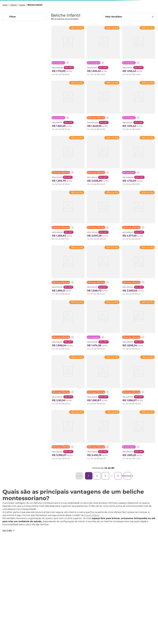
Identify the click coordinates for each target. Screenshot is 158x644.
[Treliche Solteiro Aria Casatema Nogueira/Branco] (139, 326)
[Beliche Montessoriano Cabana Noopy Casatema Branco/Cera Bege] (68, 326)
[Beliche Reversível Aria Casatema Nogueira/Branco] (68, 161)
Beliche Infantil (35, 5)
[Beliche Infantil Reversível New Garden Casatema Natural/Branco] (103, 381)
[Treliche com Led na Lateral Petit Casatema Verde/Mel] (139, 271)
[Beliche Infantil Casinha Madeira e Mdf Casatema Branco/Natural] (68, 216)
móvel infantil (92, 515)
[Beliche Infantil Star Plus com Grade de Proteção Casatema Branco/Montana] (68, 51)
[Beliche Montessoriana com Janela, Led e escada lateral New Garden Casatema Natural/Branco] (103, 161)
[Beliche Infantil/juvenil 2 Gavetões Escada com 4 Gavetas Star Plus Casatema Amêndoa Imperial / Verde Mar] (139, 106)
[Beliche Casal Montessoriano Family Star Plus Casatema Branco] (103, 326)
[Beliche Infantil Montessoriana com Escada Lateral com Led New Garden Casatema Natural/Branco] (139, 216)
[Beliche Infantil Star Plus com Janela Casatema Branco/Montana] (68, 106)
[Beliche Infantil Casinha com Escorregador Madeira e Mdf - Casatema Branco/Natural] (103, 106)
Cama (22, 5)
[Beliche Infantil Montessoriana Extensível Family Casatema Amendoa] (68, 271)
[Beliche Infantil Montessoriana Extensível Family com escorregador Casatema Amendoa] (139, 381)
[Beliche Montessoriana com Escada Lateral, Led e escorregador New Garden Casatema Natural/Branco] (68, 436)
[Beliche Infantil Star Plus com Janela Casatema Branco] (139, 436)
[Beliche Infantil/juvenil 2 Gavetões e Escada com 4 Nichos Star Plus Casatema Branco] (139, 51)
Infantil (13, 5)
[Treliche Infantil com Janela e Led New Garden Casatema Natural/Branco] (103, 216)
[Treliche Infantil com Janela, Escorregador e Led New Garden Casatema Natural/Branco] (103, 436)
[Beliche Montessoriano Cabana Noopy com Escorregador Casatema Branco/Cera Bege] (68, 381)
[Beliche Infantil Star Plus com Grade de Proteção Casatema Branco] (139, 161)
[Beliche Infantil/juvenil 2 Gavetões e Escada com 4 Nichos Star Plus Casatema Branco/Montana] (103, 51)
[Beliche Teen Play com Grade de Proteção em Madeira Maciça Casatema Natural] (103, 271)
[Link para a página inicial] (5, 5)
